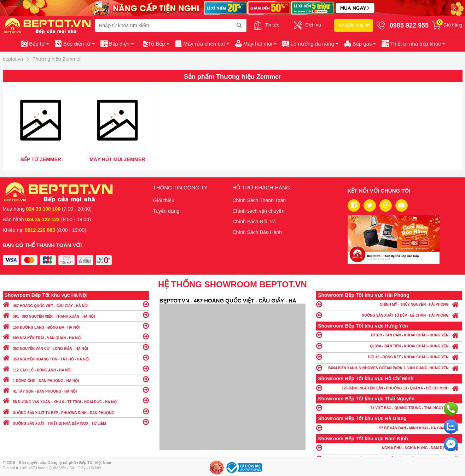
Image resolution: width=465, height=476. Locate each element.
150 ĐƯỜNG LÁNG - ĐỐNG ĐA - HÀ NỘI (76, 326)
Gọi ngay (451, 409)
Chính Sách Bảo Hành (257, 232)
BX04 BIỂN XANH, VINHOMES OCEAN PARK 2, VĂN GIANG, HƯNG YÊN (389, 368)
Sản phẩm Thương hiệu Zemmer (233, 77)
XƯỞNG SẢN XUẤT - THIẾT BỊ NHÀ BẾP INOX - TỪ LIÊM (76, 422)
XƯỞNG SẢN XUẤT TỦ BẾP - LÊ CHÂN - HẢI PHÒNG (389, 315)
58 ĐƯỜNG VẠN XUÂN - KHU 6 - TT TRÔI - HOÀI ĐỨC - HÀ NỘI (76, 400)
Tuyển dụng (166, 211)
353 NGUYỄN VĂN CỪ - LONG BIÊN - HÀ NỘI (76, 347)
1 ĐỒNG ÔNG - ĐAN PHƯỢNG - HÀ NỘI (76, 379)
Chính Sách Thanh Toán (259, 200)
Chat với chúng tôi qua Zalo (451, 427)
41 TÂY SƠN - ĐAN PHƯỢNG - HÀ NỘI (76, 390)
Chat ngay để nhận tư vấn (451, 444)
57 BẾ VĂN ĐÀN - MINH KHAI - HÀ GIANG (389, 428)
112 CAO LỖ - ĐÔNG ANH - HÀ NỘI (76, 368)
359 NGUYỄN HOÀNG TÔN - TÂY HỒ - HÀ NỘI (76, 357)
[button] (413, 44)
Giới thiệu (164, 200)
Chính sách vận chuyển (259, 211)
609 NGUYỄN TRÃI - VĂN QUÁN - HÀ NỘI (76, 336)
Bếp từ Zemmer (41, 159)
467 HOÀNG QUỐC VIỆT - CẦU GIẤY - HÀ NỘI (76, 304)
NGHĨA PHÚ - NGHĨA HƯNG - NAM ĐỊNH (389, 448)
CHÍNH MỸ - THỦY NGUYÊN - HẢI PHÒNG (389, 304)
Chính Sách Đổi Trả (254, 222)
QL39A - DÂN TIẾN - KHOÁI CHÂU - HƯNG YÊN (389, 346)
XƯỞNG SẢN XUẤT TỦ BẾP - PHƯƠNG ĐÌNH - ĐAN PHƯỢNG (76, 411)
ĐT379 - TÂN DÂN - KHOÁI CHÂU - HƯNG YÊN (389, 335)
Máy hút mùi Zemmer (117, 159)
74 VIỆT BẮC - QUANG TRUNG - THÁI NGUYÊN (389, 408)
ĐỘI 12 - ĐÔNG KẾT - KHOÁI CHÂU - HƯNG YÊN (389, 357)
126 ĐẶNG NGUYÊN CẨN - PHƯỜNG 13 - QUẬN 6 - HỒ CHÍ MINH (389, 388)
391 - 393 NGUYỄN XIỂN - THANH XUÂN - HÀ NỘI (76, 315)
